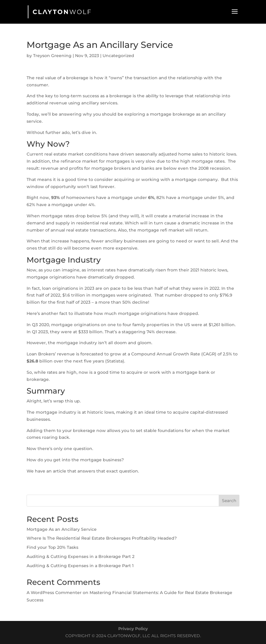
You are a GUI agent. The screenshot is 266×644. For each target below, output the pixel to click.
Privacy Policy (133, 629)
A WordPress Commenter (54, 593)
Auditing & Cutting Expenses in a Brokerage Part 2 (81, 556)
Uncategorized (118, 56)
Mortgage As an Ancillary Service (62, 529)
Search (229, 501)
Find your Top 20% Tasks (52, 547)
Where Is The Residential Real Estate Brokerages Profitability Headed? (102, 538)
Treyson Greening (52, 56)
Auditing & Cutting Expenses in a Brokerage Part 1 (80, 566)
